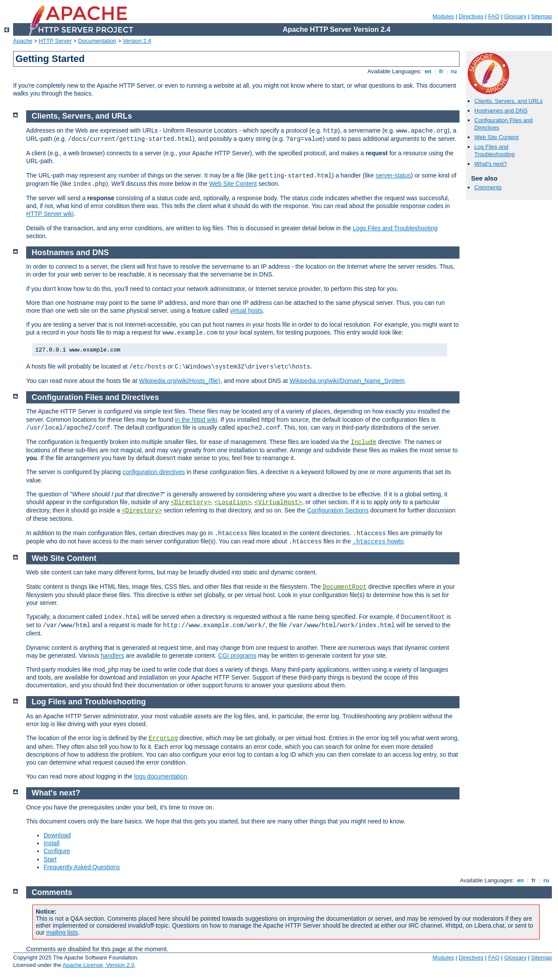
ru (454, 71)
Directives (471, 16)
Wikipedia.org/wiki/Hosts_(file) (180, 381)
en (428, 71)
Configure (57, 851)
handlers (112, 656)
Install (52, 843)
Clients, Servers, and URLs (509, 101)
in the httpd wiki (196, 420)
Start (50, 859)
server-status (393, 175)
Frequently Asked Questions (82, 867)
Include (363, 442)
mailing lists (62, 932)
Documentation (97, 41)
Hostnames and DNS (501, 111)
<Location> (233, 502)
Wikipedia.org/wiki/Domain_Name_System (347, 381)
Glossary (515, 16)
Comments (488, 187)
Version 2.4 (137, 41)
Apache (23, 41)
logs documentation (161, 776)
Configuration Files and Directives (95, 397)
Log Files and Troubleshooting (495, 150)
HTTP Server (55, 41)
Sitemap (541, 16)
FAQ (494, 16)
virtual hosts (247, 311)
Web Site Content (497, 137)
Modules (443, 16)
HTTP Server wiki (50, 214)
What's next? (491, 164)
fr (441, 71)
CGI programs (237, 656)
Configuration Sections (338, 510)
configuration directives (154, 472)
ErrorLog (163, 738)
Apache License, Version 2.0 (98, 965)
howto (378, 541)
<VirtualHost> (278, 502)
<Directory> (191, 502)
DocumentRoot (345, 587)
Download (57, 835)
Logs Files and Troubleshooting (395, 228)
